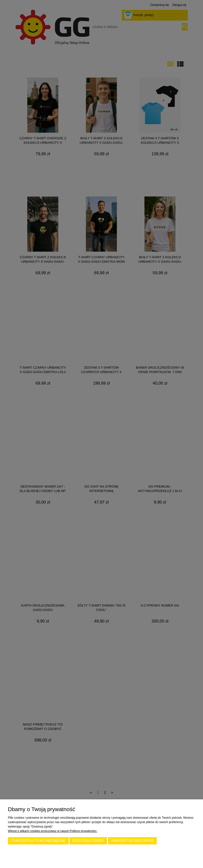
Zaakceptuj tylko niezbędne (38, 841)
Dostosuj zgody (88, 841)
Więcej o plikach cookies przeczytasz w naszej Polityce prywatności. (53, 831)
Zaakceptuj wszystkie (132, 841)
